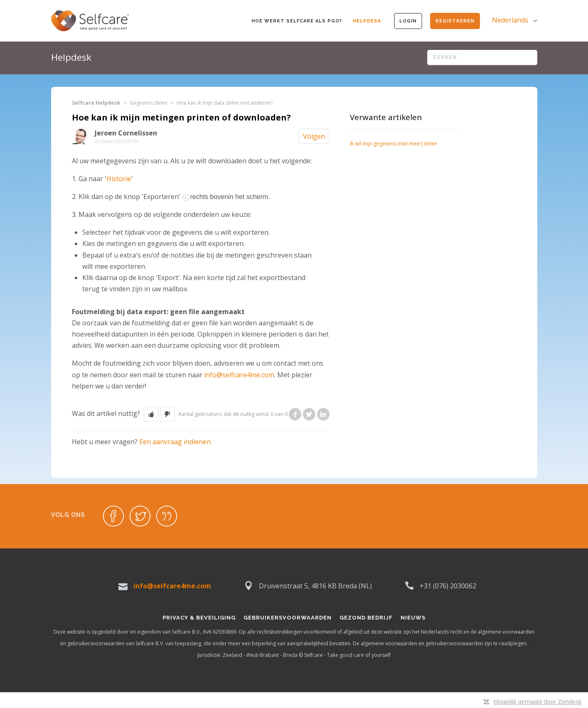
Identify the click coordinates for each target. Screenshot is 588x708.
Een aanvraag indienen (175, 442)
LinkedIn (323, 414)
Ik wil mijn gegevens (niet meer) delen (394, 144)
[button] (151, 414)
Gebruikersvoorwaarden (288, 618)
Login (408, 21)
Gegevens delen (149, 103)
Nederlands (511, 20)
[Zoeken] (482, 58)
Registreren (455, 21)
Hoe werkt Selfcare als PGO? (297, 21)
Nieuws (413, 618)
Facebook (295, 414)
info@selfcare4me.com (239, 375)
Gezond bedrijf (366, 618)
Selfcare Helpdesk (96, 103)
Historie (119, 179)
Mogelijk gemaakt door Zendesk (538, 702)
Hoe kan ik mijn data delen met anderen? (225, 103)
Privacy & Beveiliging (199, 618)
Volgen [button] (314, 136)
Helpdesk (367, 21)
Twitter (309, 414)
